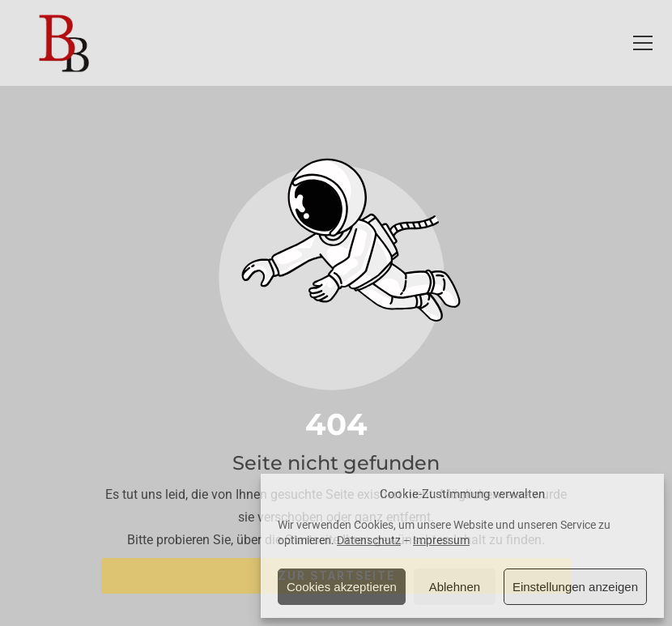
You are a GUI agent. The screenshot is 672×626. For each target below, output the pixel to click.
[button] (643, 43)
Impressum (441, 540)
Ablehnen (455, 587)
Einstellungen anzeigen (575, 587)
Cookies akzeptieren (342, 587)
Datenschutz (369, 540)
